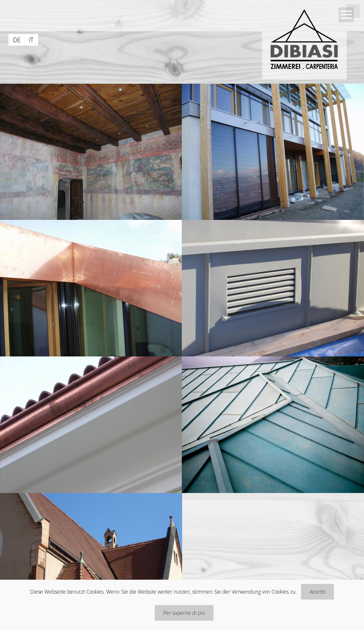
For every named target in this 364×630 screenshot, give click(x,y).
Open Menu (346, 15)
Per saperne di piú (184, 613)
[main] (182, 357)
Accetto (317, 592)
